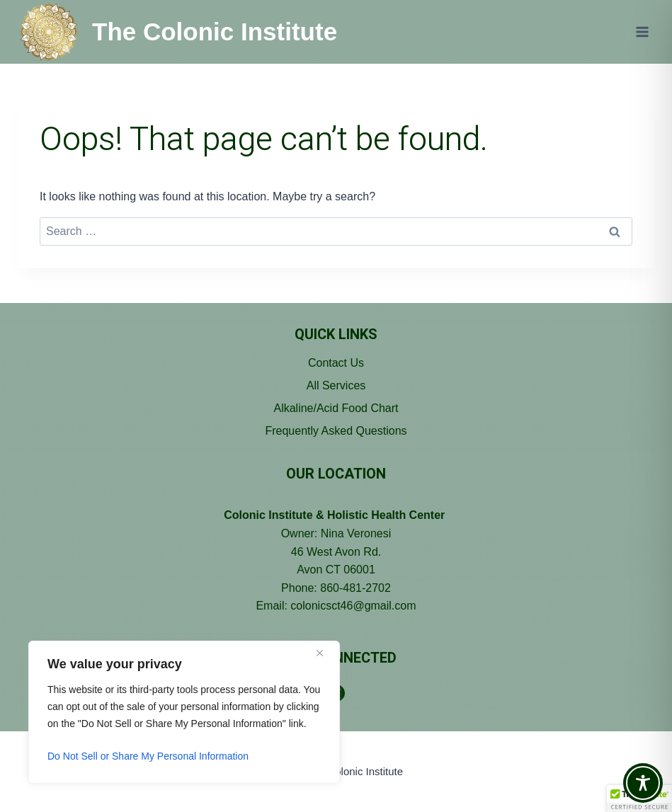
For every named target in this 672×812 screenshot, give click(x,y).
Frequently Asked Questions (336, 431)
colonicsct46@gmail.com (353, 606)
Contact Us (336, 363)
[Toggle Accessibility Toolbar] (643, 783)
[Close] (325, 653)
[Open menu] (642, 32)
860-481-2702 (355, 588)
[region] (184, 712)
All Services (336, 385)
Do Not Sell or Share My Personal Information (148, 756)
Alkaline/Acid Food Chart (336, 408)
